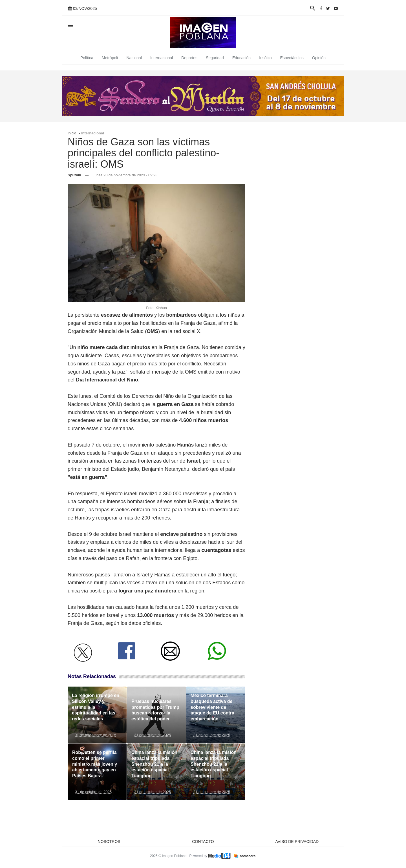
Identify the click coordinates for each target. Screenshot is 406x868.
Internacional (162, 58)
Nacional (134, 58)
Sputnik (74, 175)
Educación (241, 58)
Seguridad (215, 58)
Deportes (189, 58)
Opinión (319, 58)
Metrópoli (110, 58)
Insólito (265, 58)
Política (87, 58)
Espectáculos (292, 58)
